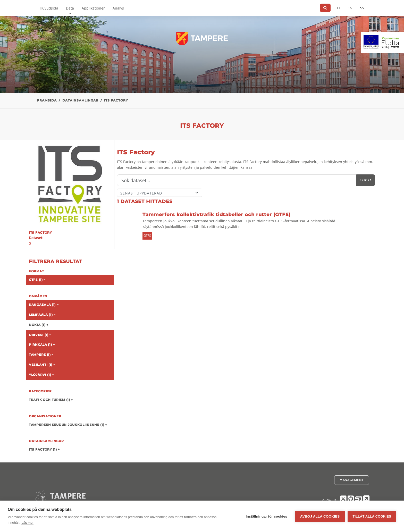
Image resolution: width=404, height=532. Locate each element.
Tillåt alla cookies (372, 516)
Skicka (366, 180)
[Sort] (160, 193)
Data (70, 8)
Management (352, 480)
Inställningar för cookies (267, 516)
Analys (118, 8)
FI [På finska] (338, 8)
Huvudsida (49, 8)
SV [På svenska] (362, 8)
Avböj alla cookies (320, 516)
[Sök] (325, 8)
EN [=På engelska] (350, 8)
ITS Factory (116, 100)
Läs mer (27, 523)
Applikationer (93, 8)
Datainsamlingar (80, 100)
